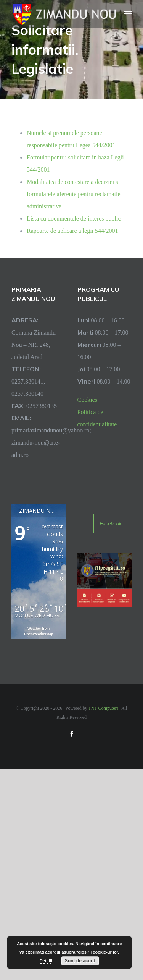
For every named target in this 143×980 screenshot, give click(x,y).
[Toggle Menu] (128, 14)
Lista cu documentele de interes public (74, 218)
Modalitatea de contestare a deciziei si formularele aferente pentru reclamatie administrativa (74, 194)
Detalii (46, 961)
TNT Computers (104, 708)
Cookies (87, 400)
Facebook (111, 524)
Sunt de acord (80, 961)
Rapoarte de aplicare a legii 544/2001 (72, 231)
